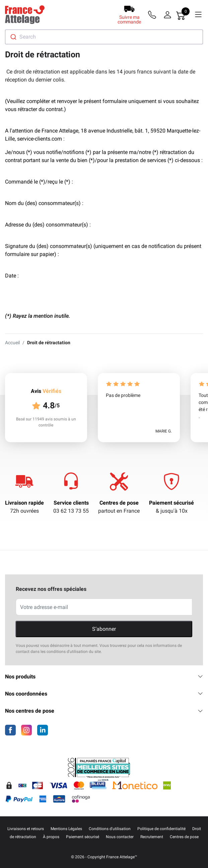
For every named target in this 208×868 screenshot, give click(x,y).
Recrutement (152, 837)
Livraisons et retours (26, 829)
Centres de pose (119, 503)
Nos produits (104, 677)
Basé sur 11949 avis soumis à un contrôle (46, 422)
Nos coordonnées (104, 694)
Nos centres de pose (104, 711)
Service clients (71, 503)
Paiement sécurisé (171, 503)
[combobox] (104, 37)
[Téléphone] (153, 15)
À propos (51, 837)
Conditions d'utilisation (110, 829)
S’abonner (104, 629)
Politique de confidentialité (161, 829)
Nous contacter (120, 837)
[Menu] (198, 15)
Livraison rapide (24, 503)
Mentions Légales (66, 829)
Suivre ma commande (129, 19)
